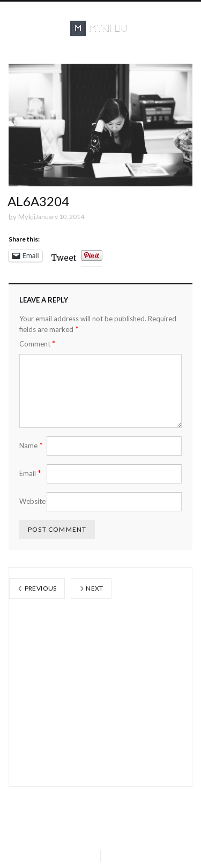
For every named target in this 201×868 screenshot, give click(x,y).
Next (91, 588)
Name (31, 445)
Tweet (64, 256)
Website (32, 501)
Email (30, 473)
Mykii (27, 217)
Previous (37, 588)
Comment (38, 344)
